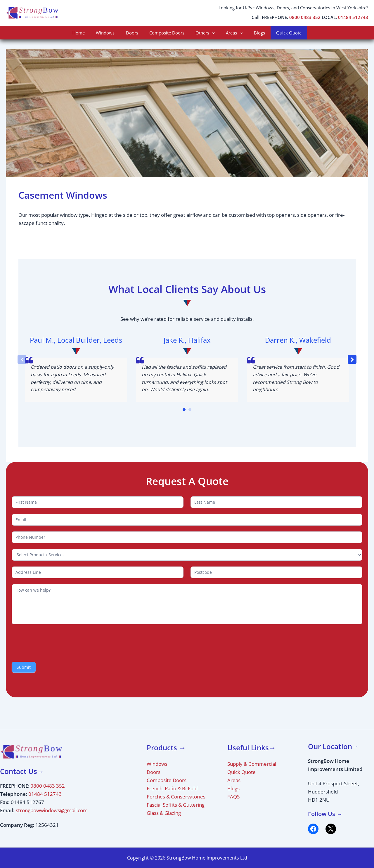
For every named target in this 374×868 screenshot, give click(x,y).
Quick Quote (280, 33)
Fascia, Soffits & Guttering (176, 805)
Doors (136, 33)
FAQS (233, 797)
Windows (111, 33)
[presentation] (56, 642)
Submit (24, 667)
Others (204, 33)
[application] (211, 33)
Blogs (253, 33)
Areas (231, 33)
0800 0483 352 (305, 18)
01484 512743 (353, 18)
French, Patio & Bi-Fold (172, 788)
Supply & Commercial (252, 764)
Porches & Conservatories (176, 797)
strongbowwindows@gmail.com (52, 810)
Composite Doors (168, 33)
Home (87, 33)
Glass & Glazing (164, 813)
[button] (352, 359)
